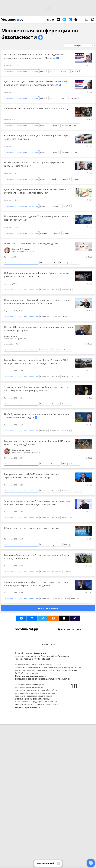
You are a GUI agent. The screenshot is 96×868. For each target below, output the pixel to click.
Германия (73, 98)
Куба (62, 98)
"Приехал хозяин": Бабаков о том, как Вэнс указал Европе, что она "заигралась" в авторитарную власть (37, 389)
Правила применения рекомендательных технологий (42, 679)
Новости (43, 125)
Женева (63, 71)
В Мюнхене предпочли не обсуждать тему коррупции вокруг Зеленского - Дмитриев (36, 137)
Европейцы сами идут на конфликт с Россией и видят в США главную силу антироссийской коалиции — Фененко (36, 362)
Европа (76, 179)
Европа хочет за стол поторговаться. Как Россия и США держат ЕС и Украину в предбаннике (38, 443)
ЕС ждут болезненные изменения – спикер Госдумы (32, 528)
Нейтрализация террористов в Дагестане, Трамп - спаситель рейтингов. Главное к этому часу (36, 275)
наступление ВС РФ (69, 125)
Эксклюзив (44, 350)
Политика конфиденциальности (32, 676)
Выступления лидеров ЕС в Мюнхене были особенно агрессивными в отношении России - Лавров (32, 476)
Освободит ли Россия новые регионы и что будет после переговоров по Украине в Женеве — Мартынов (34, 56)
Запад (66, 350)
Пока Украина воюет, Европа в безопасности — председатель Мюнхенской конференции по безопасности (37, 302)
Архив (45, 644)
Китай (54, 179)
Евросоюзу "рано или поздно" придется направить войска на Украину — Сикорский (37, 557)
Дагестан (66, 290)
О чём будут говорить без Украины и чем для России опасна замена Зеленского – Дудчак (36, 416)
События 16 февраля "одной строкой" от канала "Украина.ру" (37, 108)
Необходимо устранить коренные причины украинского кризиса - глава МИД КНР (34, 164)
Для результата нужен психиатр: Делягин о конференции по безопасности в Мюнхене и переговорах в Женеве (36, 83)
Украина (75, 71)
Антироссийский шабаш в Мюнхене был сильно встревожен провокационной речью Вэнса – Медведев (36, 584)
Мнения (43, 263)
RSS (53, 644)
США (76, 152)
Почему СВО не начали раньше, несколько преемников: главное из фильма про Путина (39, 329)
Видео (43, 71)
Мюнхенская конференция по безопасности (40, 34)
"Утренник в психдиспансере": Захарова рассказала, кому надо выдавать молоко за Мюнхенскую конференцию (38, 503)
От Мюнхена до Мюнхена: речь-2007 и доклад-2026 (31, 243)
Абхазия (65, 431)
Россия (53, 71)
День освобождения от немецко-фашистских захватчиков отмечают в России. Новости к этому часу (35, 191)
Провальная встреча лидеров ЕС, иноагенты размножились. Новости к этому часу (36, 218)
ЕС (63, 317)
